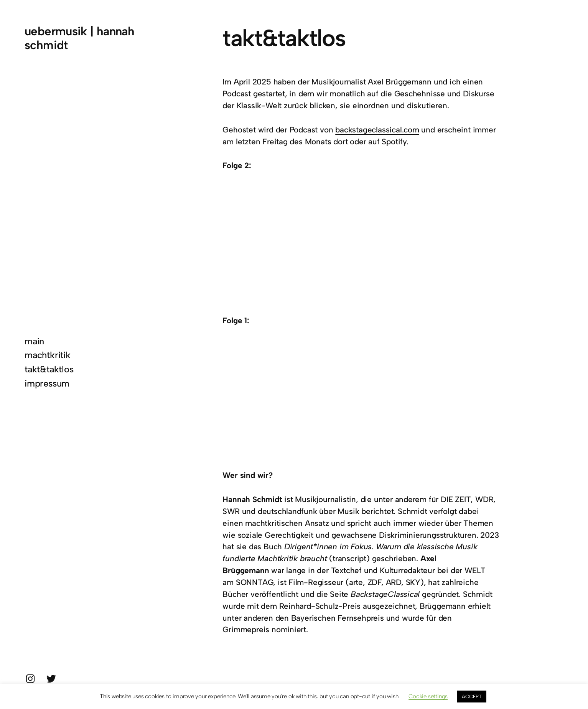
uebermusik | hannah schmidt (79, 38)
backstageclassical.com (377, 130)
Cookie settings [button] (428, 696)
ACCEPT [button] (472, 697)
